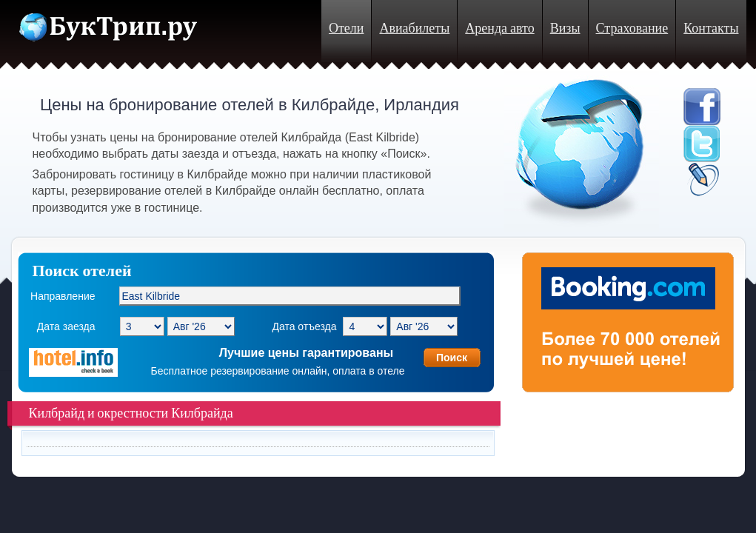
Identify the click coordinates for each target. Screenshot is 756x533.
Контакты (711, 29)
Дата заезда (66, 326)
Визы (565, 29)
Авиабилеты (414, 29)
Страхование (632, 29)
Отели (346, 29)
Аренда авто (499, 29)
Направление (63, 296)
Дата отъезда (304, 326)
